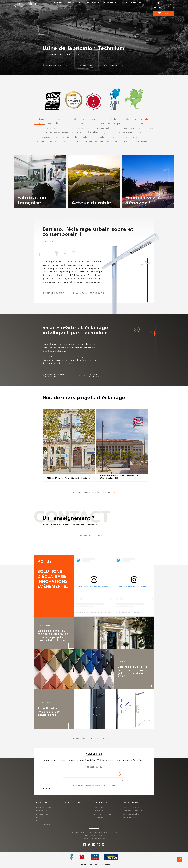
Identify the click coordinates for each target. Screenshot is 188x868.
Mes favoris (168, 8)
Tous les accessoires (94, 376)
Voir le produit (55, 293)
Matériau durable (131, 814)
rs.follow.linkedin (102, 844)
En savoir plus (54, 65)
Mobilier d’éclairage (46, 807)
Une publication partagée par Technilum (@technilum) (98, 612)
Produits (58, 3)
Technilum (26, 4)
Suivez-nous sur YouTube (93, 844)
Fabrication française (133, 811)
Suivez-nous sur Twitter (88, 844)
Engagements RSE (132, 807)
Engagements (112, 3)
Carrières (99, 817)
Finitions (40, 817)
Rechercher (158, 3)
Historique (99, 807)
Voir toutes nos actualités (93, 738)
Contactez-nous (93, 536)
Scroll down (179, 859)
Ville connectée (44, 824)
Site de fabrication (103, 814)
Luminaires (42, 811)
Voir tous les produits (90, 293)
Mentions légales (88, 865)
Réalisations (75, 3)
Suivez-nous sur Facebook (84, 844)
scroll (94, 83)
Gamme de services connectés (56, 376)
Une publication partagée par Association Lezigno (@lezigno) (141, 612)
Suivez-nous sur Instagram (98, 844)
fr (155, 8)
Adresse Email (94, 767)
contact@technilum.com (94, 839)
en (160, 8)
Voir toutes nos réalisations (101, 65)
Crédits (106, 865)
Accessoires (42, 814)
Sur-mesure (42, 821)
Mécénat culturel (131, 817)
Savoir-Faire (100, 811)
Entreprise (93, 3)
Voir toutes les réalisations (93, 492)
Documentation (133, 3)
